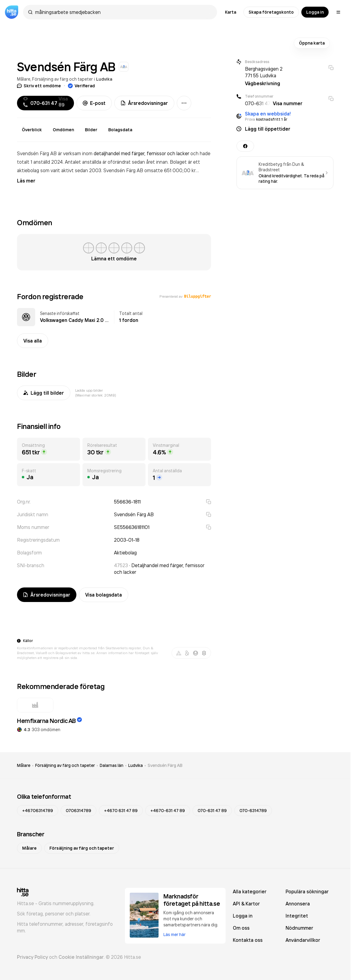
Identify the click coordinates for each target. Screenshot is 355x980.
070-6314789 (253, 811)
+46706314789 (38, 811)
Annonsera (298, 904)
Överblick (32, 130)
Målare (24, 79)
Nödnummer (299, 928)
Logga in (315, 12)
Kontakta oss (248, 940)
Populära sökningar (307, 891)
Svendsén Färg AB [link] (165, 765)
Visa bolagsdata (104, 595)
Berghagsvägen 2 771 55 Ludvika (264, 72)
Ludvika (104, 79)
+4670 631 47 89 (121, 811)
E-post (94, 103)
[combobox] (123, 12)
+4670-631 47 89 (168, 811)
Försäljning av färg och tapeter (62, 79)
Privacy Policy (32, 957)
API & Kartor (246, 904)
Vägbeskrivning (263, 83)
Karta (231, 12)
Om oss (241, 928)
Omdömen (63, 130)
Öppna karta (312, 43)
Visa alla (33, 341)
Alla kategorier (250, 891)
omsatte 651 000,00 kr (170, 170)
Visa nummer (288, 103)
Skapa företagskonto (271, 12)
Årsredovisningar (144, 103)
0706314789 (79, 811)
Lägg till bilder (44, 393)
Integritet (297, 916)
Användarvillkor (303, 940)
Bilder (91, 130)
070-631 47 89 (212, 811)
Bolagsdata (120, 130)
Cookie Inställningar (81, 957)
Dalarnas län (112, 765)
